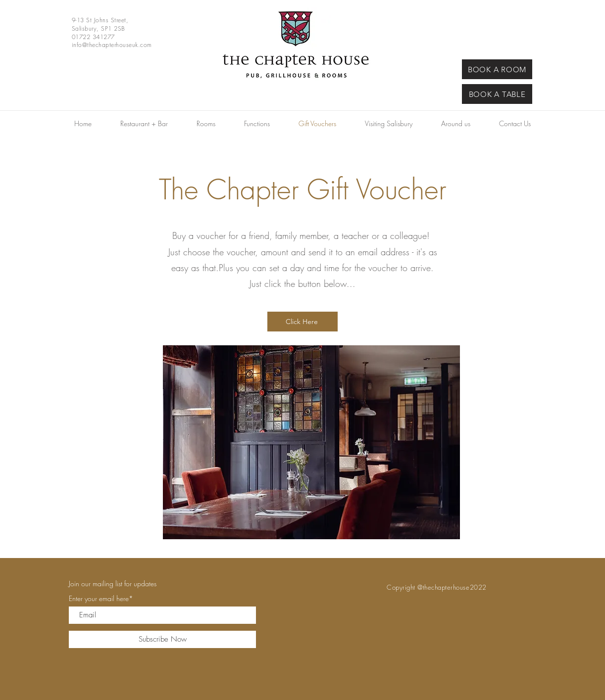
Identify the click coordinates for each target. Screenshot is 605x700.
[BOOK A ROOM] (497, 69)
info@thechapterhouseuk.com (112, 45)
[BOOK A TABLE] (497, 94)
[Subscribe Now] (162, 639)
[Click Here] (302, 322)
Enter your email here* (101, 599)
